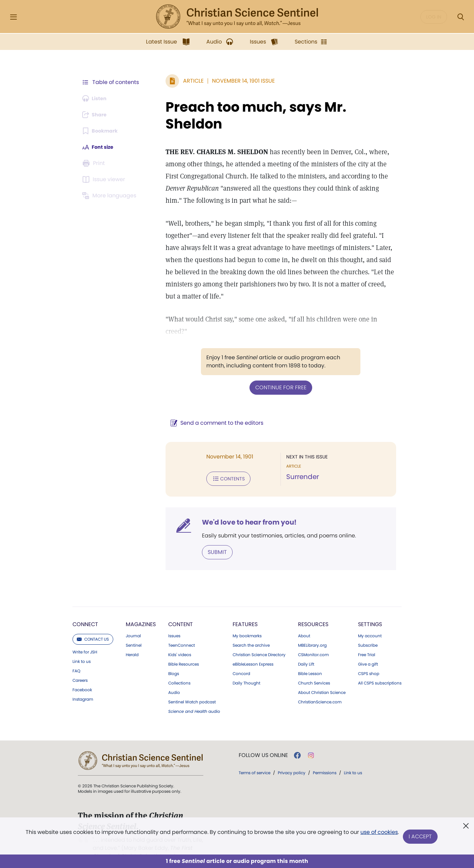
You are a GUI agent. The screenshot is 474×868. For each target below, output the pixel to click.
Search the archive (251, 631)
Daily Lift (306, 650)
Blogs (174, 660)
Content (181, 610)
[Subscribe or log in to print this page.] (95, 163)
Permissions (325, 759)
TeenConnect (182, 631)
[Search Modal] (461, 17)
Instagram (83, 685)
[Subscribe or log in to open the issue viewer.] (105, 179)
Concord (241, 660)
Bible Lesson (310, 660)
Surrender (298, 464)
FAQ (76, 657)
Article (185, 81)
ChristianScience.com (320, 688)
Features (245, 610)
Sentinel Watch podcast (192, 688)
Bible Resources (184, 650)
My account (370, 622)
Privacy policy (292, 759)
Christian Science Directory (259, 641)
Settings (370, 610)
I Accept (421, 837)
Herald (132, 641)
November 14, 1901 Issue (235, 81)
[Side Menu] (13, 17)
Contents (220, 466)
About (304, 622)
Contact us (93, 625)
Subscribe (368, 631)
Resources (313, 610)
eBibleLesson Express (253, 650)
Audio (174, 678)
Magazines (141, 610)
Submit (209, 538)
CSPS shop (369, 660)
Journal (133, 622)
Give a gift (368, 650)
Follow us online (263, 741)
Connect (85, 610)
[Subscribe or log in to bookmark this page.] (102, 131)
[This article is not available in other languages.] (111, 196)
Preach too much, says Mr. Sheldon (247, 115)
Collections (179, 669)
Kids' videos (180, 641)
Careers (80, 666)
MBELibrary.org (312, 631)
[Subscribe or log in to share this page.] (96, 115)
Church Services (314, 669)
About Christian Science (322, 678)
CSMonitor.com (313, 641)
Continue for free (276, 375)
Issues (174, 622)
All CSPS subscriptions (380, 669)
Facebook (82, 676)
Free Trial (367, 641)
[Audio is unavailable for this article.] (96, 99)
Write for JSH (85, 638)
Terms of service (255, 759)
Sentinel (134, 631)
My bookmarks (247, 622)
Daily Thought (246, 669)
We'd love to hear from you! (241, 509)
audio (194, 697)
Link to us (82, 647)
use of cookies (378, 834)
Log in (434, 17)
